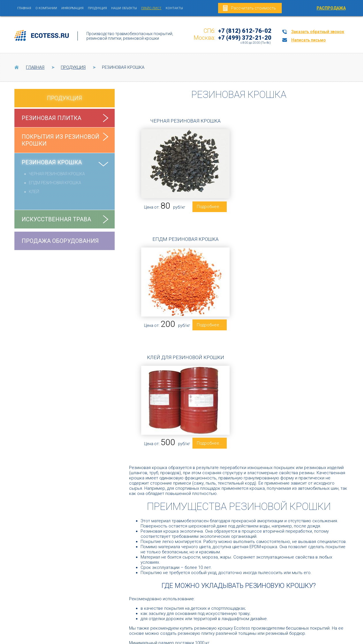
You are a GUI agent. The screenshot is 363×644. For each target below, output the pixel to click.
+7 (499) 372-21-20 (245, 38)
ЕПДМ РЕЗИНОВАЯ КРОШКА (55, 183)
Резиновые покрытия (131, 601)
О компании (46, 8)
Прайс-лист (151, 8)
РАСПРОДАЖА (331, 8)
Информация (72, 8)
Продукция (97, 8)
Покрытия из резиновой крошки (60, 140)
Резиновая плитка (51, 118)
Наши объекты (124, 8)
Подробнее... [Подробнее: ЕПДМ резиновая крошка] (316, 207)
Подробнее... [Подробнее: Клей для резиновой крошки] (207, 333)
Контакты (174, 8)
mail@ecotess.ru (330, 577)
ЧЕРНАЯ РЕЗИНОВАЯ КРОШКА (57, 174)
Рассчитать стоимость (254, 8)
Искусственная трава (56, 219)
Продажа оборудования (60, 241)
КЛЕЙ (34, 192)
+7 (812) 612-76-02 (245, 31)
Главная (24, 8)
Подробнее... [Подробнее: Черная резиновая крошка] (207, 209)
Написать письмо (309, 40)
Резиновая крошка (52, 162)
